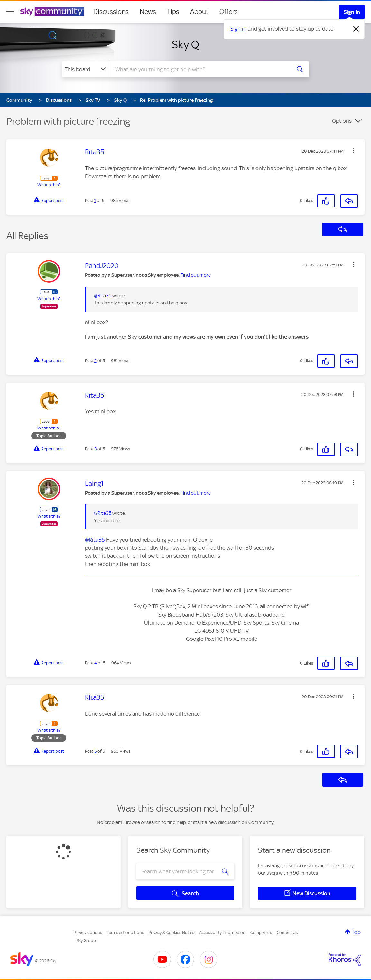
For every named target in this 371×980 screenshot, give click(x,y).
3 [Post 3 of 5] (95, 449)
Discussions (111, 12)
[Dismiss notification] (356, 29)
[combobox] (200, 69)
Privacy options (88, 932)
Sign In (352, 12)
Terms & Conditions (125, 932)
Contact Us (287, 932)
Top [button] (356, 932)
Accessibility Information (222, 932)
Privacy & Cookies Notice (172, 932)
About (199, 12)
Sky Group (86, 941)
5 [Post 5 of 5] (95, 751)
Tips (173, 12)
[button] (354, 151)
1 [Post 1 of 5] (95, 201)
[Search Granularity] (86, 69)
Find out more (196, 275)
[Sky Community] (52, 12)
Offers (229, 12)
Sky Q (185, 44)
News (148, 12)
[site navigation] (10, 12)
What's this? (49, 185)
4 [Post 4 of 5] (96, 663)
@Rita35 (103, 296)
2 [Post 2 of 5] (95, 361)
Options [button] (342, 121)
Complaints (261, 932)
